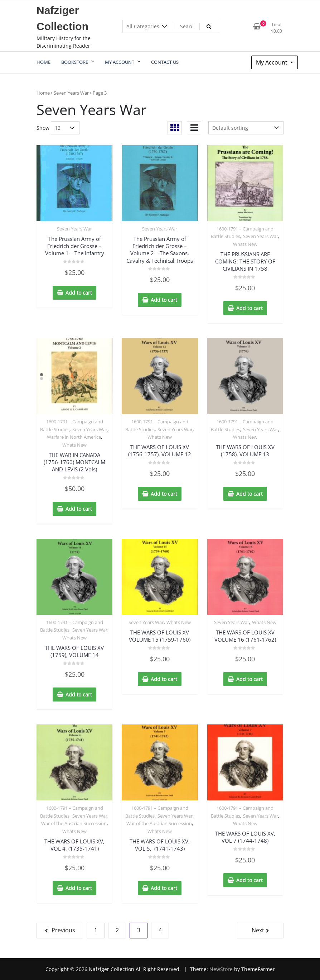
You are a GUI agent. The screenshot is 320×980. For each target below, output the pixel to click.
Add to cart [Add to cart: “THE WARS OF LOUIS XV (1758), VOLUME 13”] (249, 494)
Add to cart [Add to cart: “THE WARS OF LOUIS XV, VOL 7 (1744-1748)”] (249, 880)
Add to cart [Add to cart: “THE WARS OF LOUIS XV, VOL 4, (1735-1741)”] (79, 888)
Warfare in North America (74, 437)
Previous (63, 930)
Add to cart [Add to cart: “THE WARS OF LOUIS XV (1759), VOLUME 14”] (79, 694)
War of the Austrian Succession (74, 823)
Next (258, 930)
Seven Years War (71, 93)
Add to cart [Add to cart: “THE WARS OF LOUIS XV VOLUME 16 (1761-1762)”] (249, 679)
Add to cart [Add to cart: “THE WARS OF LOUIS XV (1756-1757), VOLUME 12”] (164, 494)
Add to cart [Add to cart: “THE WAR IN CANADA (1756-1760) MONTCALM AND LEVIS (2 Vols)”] (79, 509)
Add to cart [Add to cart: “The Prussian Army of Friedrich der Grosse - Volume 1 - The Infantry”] (79, 293)
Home (43, 93)
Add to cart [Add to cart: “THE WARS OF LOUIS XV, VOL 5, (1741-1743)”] (164, 888)
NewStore (221, 969)
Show (43, 128)
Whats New (245, 244)
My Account (272, 62)
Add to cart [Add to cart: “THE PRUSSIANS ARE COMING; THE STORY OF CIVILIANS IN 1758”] (249, 308)
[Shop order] (246, 128)
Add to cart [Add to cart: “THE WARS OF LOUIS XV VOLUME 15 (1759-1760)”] (164, 679)
